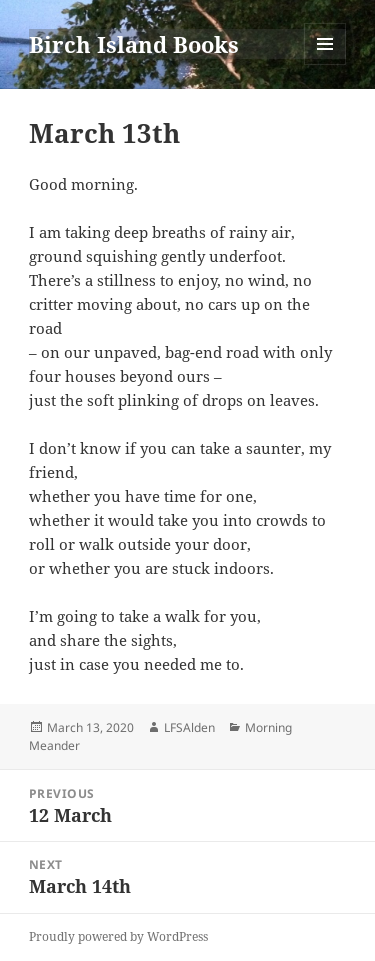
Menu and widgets (325, 64)
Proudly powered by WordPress (118, 936)
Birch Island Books (134, 44)
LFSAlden (189, 727)
